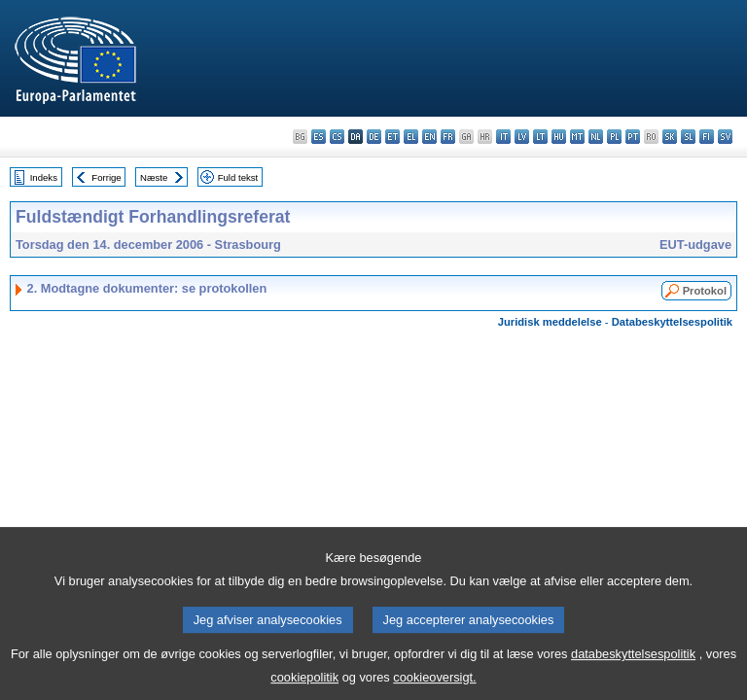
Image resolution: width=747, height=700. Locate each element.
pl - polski (614, 137)
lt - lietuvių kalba (540, 137)
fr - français (448, 137)
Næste (154, 177)
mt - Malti (577, 137)
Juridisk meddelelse (550, 322)
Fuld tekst (238, 177)
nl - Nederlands (596, 137)
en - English (429, 137)
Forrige (106, 177)
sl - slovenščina (688, 137)
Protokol (705, 291)
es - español (319, 137)
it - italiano (503, 137)
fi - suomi (707, 137)
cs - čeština (337, 137)
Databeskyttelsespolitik (672, 322)
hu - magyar (559, 137)
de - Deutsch (374, 137)
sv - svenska (725, 137)
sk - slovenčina (670, 137)
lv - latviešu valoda (522, 137)
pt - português (633, 137)
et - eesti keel (392, 137)
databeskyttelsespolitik (633, 665)
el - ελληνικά (411, 137)
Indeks (44, 177)
